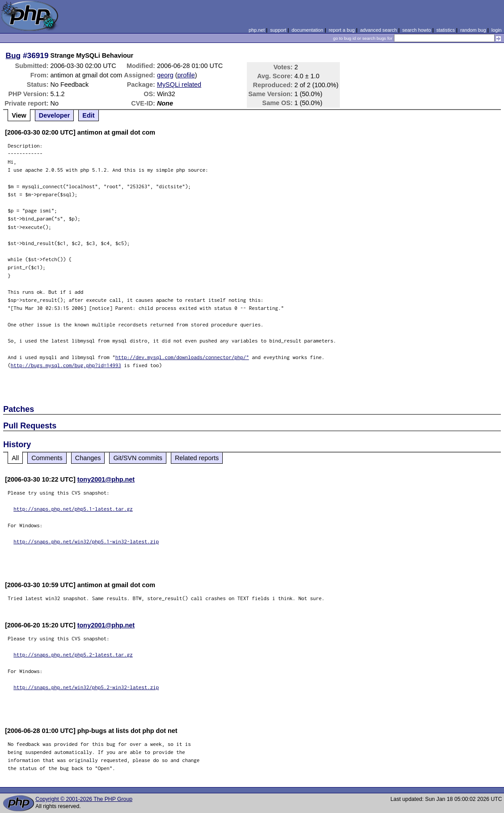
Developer (55, 115)
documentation (307, 30)
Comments (47, 458)
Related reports (197, 458)
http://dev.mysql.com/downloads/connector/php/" (182, 357)
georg (165, 75)
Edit (88, 115)
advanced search (378, 30)
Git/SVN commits (138, 458)
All (15, 458)
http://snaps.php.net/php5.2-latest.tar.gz (73, 654)
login (497, 30)
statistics (446, 30)
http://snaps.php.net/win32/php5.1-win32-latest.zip (86, 541)
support (278, 30)
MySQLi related (179, 85)
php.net (257, 30)
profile (186, 75)
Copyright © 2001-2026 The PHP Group (84, 799)
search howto (416, 30)
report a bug (342, 30)
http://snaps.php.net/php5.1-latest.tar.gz (73, 509)
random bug (473, 30)
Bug (13, 55)
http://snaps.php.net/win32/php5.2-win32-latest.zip (86, 687)
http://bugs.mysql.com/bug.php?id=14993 (66, 365)
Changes (88, 458)
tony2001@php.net (106, 479)
